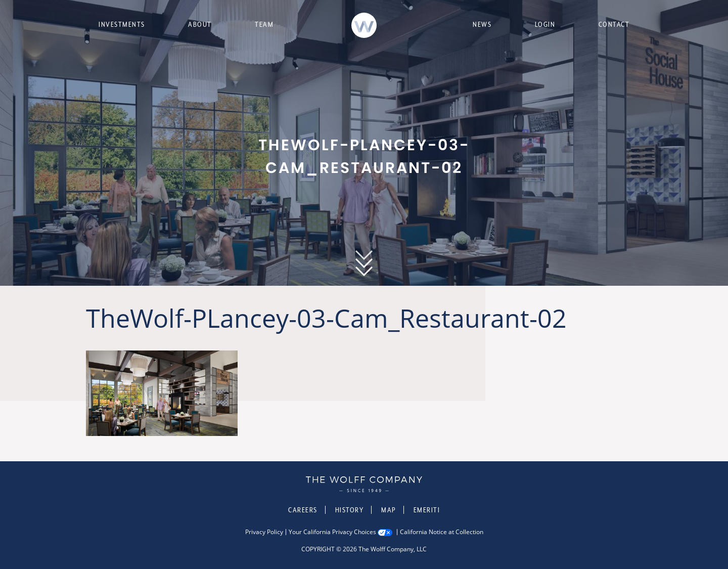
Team (264, 24)
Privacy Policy (264, 532)
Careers (303, 510)
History (350, 510)
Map (389, 510)
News (482, 24)
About (200, 24)
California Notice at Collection (442, 532)
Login (545, 24)
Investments (122, 24)
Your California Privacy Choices (332, 532)
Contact (614, 24)
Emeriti (427, 510)
